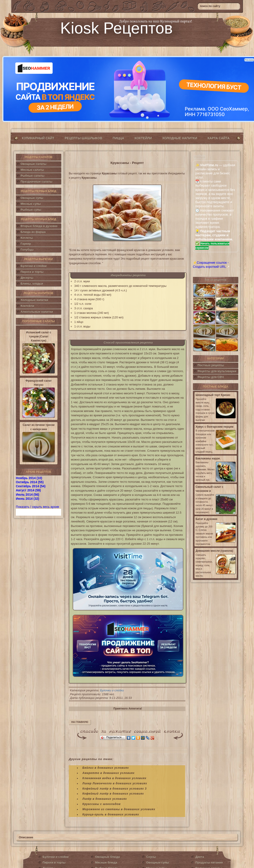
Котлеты (27, 238)
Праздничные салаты (36, 182)
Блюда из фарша (33, 232)
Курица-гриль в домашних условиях (111, 814)
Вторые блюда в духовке (39, 226)
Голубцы (27, 250)
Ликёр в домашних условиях (105, 799)
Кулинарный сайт (38, 138)
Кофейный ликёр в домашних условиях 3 (115, 789)
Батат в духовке (206, 519)
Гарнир (26, 244)
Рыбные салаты (32, 176)
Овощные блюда (107, 857)
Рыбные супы (31, 210)
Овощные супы (32, 198)
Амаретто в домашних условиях (109, 773)
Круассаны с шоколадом (102, 804)
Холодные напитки (180, 138)
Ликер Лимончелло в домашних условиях (115, 783)
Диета (200, 857)
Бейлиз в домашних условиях (106, 768)
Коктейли (143, 138)
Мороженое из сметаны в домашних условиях (119, 809)
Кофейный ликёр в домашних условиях (113, 794)
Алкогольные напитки (37, 312)
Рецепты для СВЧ (211, 377)
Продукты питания (209, 862)
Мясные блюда (106, 862)
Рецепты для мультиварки (217, 371)
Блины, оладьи (32, 284)
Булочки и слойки (34, 266)
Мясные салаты (32, 170)
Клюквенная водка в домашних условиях (114, 778)
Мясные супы (31, 204)
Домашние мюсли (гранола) (214, 551)
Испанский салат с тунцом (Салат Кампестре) (39, 336)
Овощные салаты (34, 164)
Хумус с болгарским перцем (214, 427)
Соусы (151, 857)
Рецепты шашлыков (84, 138)
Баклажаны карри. (208, 458)
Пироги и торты (32, 272)
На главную (80, 722)
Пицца (119, 138)
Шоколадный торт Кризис (213, 395)
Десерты (27, 278)
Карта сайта (219, 138)
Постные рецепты (211, 365)
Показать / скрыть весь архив (37, 507)
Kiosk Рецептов (116, 28)
